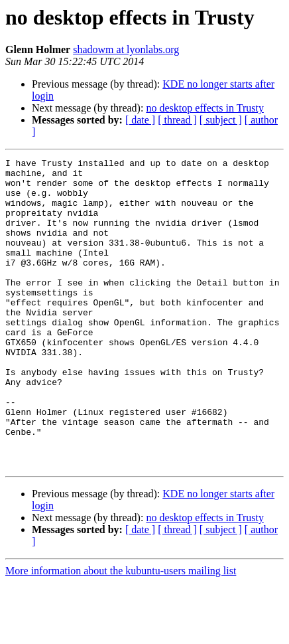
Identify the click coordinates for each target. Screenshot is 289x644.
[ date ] (140, 120)
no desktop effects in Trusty (204, 108)
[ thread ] (177, 120)
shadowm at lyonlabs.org (126, 49)
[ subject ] (221, 120)
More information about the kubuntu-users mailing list (121, 632)
